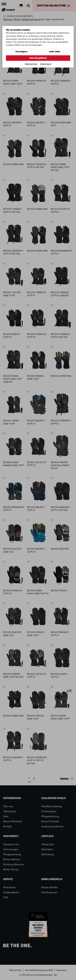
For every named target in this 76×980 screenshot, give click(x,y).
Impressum (46, 64)
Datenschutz (31, 64)
